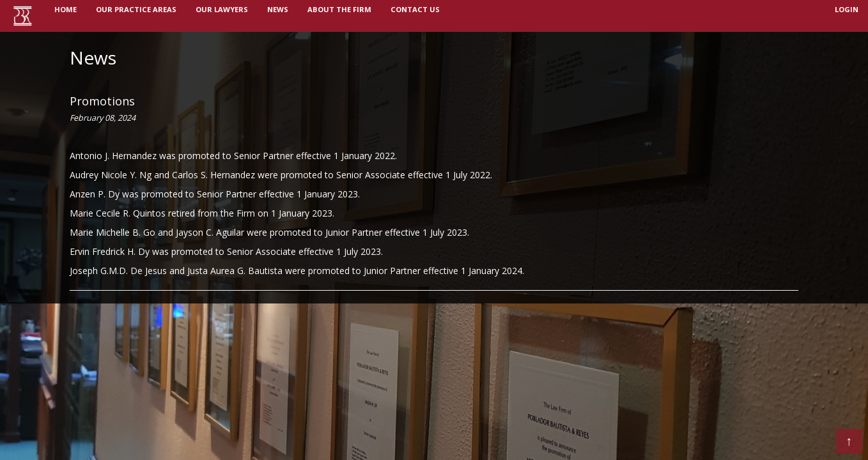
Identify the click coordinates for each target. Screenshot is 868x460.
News (93, 57)
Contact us (415, 16)
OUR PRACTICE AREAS (136, 16)
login (847, 16)
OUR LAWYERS (222, 16)
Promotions (102, 101)
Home (70, 15)
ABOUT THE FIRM (339, 16)
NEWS (278, 16)
